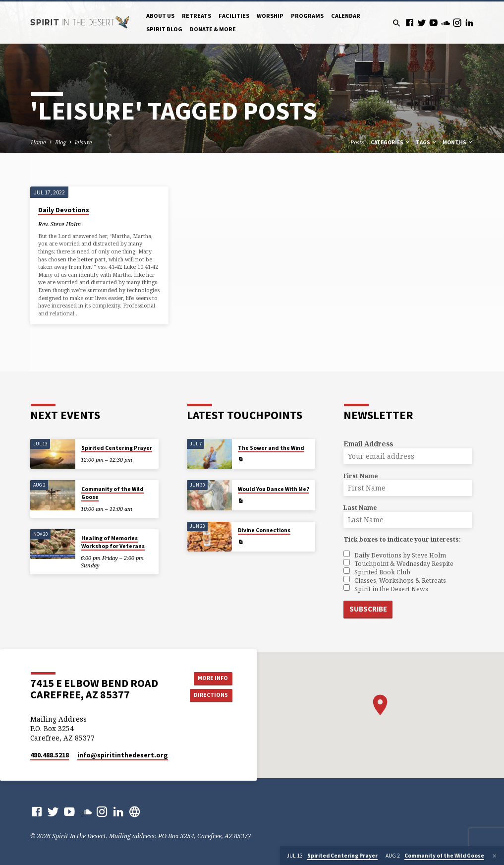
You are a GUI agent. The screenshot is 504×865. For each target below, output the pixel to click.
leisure (84, 142)
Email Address (368, 444)
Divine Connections (264, 531)
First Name (361, 476)
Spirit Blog (164, 29)
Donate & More (213, 29)
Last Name (360, 508)
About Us (160, 16)
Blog (60, 142)
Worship (270, 16)
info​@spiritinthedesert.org (123, 755)
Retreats (196, 16)
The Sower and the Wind (271, 448)
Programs (307, 16)
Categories (391, 142)
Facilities (234, 16)
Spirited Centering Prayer (117, 448)
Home (38, 142)
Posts (357, 142)
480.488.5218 (50, 755)
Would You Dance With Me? (274, 489)
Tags (426, 142)
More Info (210, 677)
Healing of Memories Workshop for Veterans (113, 542)
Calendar (346, 16)
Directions (210, 695)
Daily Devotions (64, 210)
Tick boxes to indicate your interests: (402, 539)
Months (458, 142)
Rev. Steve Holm (59, 224)
